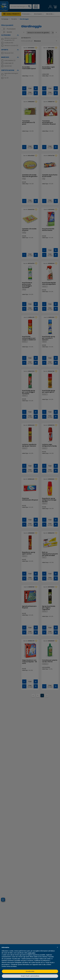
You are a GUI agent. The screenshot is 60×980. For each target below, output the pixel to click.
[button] (57, 947)
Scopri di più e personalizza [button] (30, 976)
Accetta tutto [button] (30, 971)
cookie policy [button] (31, 953)
